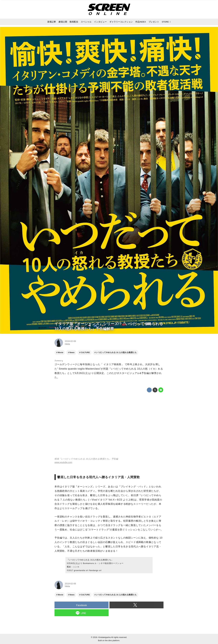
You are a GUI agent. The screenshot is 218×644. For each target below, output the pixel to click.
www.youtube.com (63, 462)
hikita (67, 344)
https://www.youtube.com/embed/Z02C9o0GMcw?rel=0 (109, 425)
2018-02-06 (70, 341)
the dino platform (112, 640)
